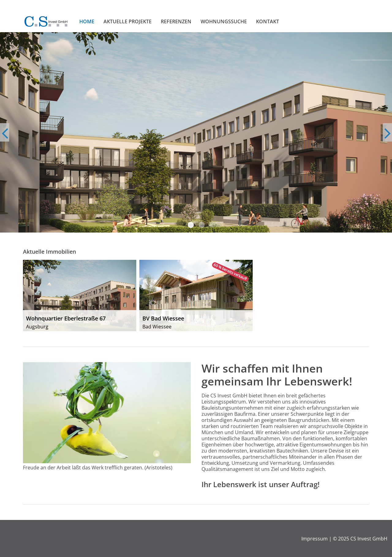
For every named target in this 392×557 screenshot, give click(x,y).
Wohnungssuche (224, 21)
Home (87, 21)
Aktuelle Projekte (128, 21)
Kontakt (268, 21)
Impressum (315, 539)
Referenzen (176, 21)
